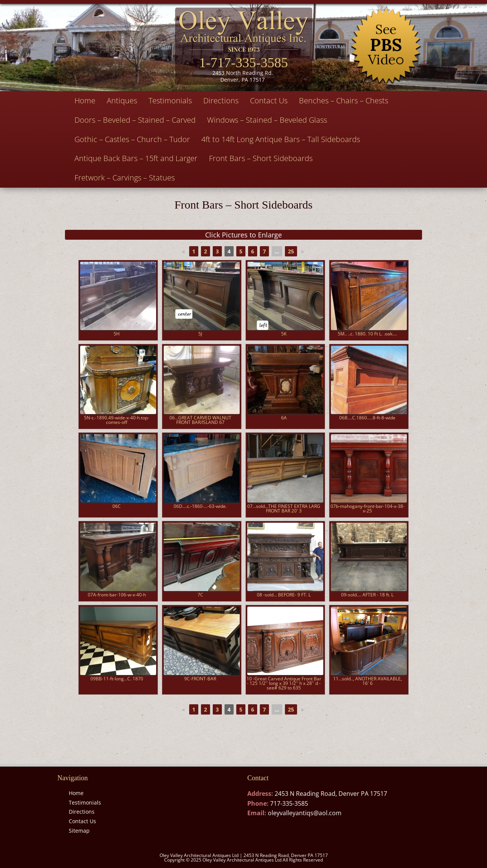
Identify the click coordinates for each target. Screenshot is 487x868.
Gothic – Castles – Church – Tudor (132, 139)
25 (291, 251)
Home (85, 100)
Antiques (122, 100)
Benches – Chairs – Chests (344, 100)
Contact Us (269, 100)
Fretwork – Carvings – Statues (125, 178)
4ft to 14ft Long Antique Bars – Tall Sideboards (281, 139)
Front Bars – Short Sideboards (261, 158)
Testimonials (170, 100)
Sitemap (79, 831)
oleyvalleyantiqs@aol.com (305, 813)
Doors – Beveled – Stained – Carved (135, 120)
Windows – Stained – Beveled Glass (267, 120)
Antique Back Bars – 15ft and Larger (136, 158)
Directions (221, 100)
